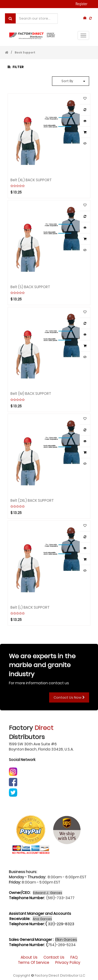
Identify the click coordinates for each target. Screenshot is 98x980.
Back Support (25, 53)
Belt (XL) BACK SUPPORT (31, 180)
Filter (16, 67)
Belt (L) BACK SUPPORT (30, 607)
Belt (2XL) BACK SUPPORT (32, 500)
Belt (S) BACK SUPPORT (30, 287)
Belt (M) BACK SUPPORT (31, 393)
